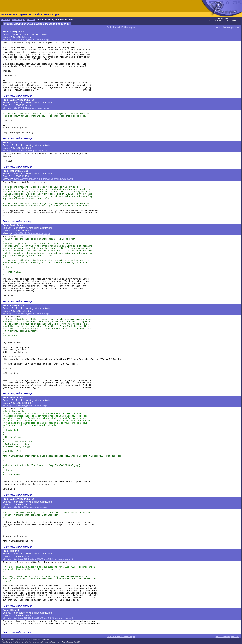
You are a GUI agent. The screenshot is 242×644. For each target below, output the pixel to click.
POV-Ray (6, 20)
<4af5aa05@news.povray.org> (30, 406)
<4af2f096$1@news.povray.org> (31, 40)
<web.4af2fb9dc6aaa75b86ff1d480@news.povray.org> (44, 179)
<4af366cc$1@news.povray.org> (32, 233)
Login (55, 14)
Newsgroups (18, 20)
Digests (23, 14)
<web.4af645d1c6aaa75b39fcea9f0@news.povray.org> (44, 618)
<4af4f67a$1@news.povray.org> (31, 314)
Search (47, 14)
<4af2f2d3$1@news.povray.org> (32, 108)
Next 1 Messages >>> (227, 27)
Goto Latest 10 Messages (121, 27)
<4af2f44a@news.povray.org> (30, 151)
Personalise (35, 14)
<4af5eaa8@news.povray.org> (30, 507)
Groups (13, 14)
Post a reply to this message (17, 96)
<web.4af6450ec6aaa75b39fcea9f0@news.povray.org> (44, 559)
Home (5, 14)
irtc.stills (31, 20)
